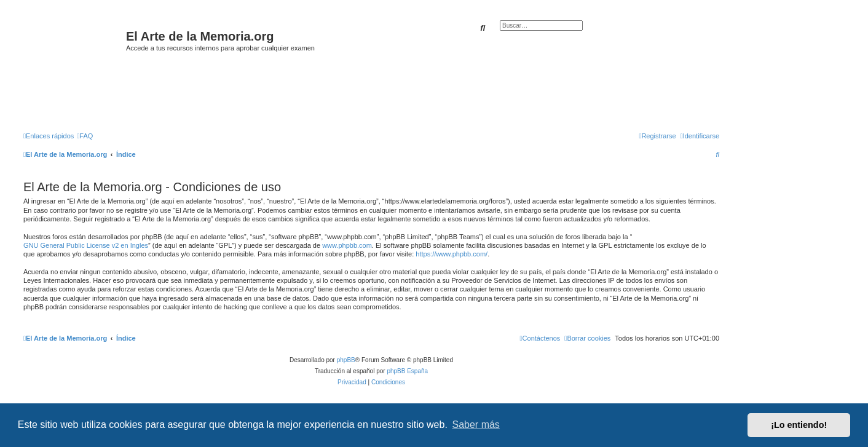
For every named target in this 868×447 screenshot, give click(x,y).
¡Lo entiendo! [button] (799, 425)
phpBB (346, 360)
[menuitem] (85, 136)
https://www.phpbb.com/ (452, 254)
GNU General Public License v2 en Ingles (86, 245)
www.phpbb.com (347, 245)
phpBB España (407, 371)
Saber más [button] (476, 425)
